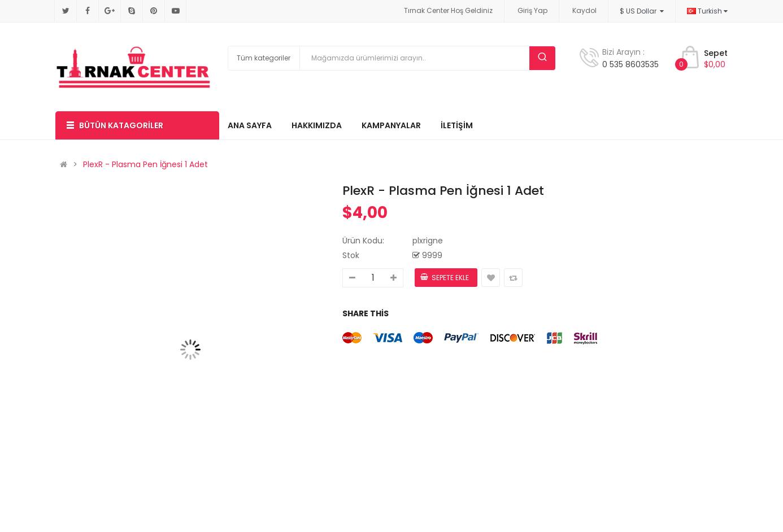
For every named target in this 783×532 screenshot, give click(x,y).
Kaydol (584, 10)
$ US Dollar (642, 11)
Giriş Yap (532, 10)
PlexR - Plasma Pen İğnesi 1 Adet (145, 164)
